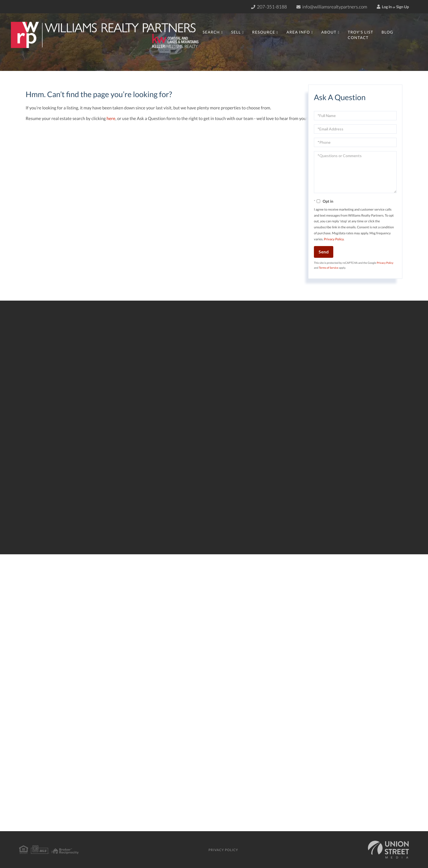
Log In (384, 7)
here (111, 119)
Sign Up (402, 7)
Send (324, 252)
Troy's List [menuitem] (361, 32)
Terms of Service (329, 268)
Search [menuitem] (211, 32)
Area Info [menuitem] (298, 32)
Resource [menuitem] (264, 32)
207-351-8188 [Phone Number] (269, 7)
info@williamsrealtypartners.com (332, 7)
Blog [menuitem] (387, 32)
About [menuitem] (329, 32)
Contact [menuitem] (358, 38)
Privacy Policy (334, 239)
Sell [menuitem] (236, 32)
